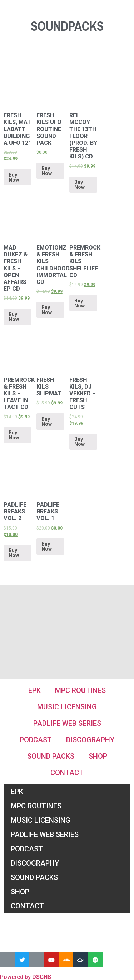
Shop (98, 756)
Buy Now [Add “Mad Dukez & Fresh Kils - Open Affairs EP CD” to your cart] (14, 317)
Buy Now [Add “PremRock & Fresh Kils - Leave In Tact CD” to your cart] (14, 435)
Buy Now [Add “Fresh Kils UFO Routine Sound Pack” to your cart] (47, 171)
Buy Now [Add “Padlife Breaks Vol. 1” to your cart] (47, 546)
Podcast (36, 740)
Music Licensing (67, 707)
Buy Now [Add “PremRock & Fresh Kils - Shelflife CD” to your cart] (80, 303)
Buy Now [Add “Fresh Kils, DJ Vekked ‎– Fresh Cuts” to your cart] (80, 442)
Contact (67, 773)
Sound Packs (51, 756)
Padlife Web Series (67, 723)
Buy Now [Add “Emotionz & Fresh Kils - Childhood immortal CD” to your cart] (47, 310)
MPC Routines (80, 690)
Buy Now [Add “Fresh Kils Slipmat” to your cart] (47, 422)
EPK (34, 690)
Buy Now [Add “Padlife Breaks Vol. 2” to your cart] (14, 553)
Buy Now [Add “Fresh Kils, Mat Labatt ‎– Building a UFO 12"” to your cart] (14, 177)
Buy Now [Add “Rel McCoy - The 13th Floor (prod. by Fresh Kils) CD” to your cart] (80, 184)
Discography (90, 740)
